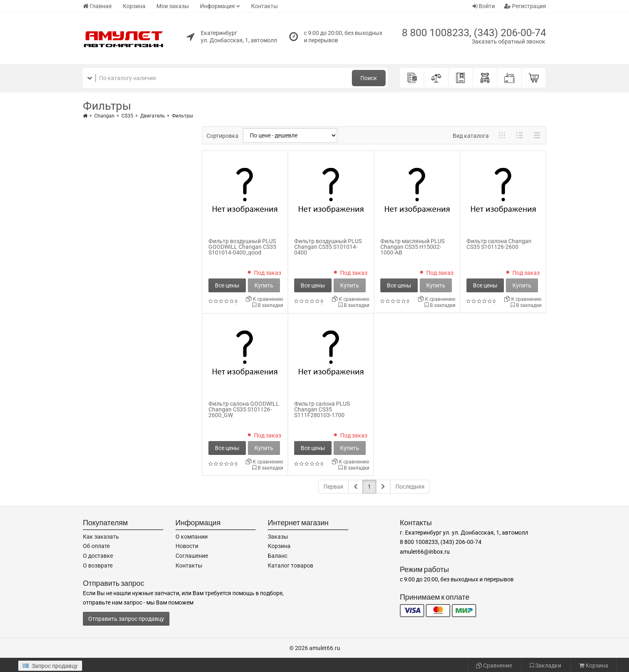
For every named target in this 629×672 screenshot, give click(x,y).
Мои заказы (173, 6)
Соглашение (192, 556)
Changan (104, 116)
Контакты (265, 6)
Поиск (369, 78)
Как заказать (101, 537)
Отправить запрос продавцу (126, 619)
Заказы (278, 537)
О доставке (98, 556)
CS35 (127, 116)
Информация (217, 6)
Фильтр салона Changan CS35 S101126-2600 (499, 244)
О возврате (98, 565)
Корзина (134, 6)
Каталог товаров (291, 565)
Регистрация (525, 6)
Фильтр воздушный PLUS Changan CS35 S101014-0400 (328, 247)
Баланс (278, 556)
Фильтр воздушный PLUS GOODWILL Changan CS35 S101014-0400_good (242, 247)
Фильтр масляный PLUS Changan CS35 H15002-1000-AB (412, 247)
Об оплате (96, 546)
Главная (97, 6)
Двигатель (153, 116)
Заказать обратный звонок (509, 41)
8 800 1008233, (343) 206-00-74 (474, 33)
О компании (192, 537)
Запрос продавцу (50, 666)
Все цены (227, 285)
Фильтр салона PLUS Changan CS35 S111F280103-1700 (322, 409)
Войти (484, 6)
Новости (187, 546)
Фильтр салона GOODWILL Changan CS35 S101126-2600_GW (244, 409)
